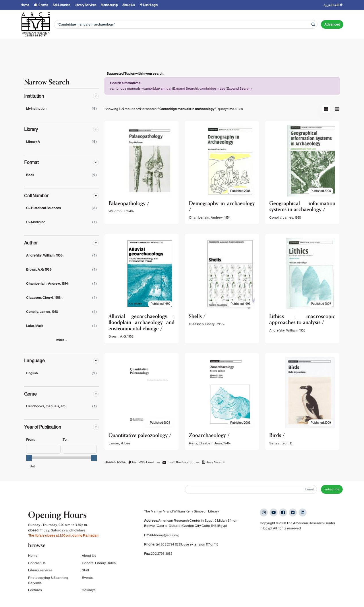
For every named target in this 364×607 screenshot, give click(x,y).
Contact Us (37, 564)
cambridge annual (157, 88)
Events (87, 578)
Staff (85, 571)
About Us (89, 556)
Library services (40, 571)
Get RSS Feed (141, 462)
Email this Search (178, 462)
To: (65, 440)
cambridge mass (212, 88)
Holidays (89, 591)
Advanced (332, 24)
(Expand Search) (185, 88)
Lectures (35, 591)
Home (33, 556)
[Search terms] (186, 25)
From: (30, 440)
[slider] (29, 458)
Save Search (214, 462)
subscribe (332, 489)
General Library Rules (99, 564)
